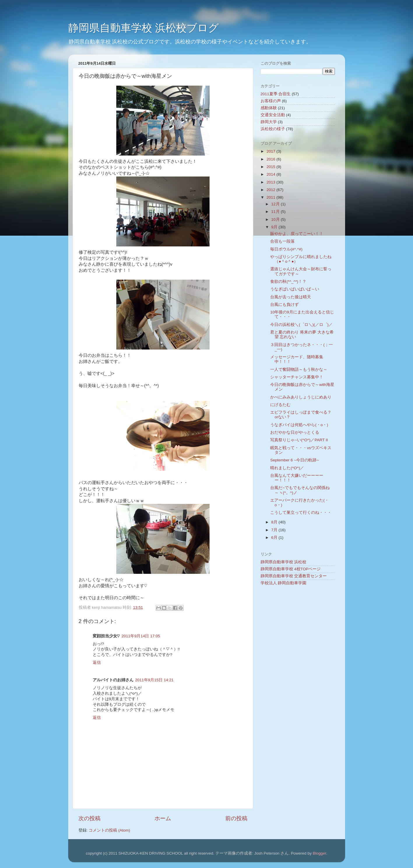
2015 (271, 167)
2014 (271, 174)
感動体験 (269, 108)
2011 (271, 197)
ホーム (163, 818)
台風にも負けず (284, 305)
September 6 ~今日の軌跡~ (295, 460)
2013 (271, 182)
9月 (275, 227)
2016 (271, 159)
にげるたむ (280, 405)
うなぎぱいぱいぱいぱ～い (295, 289)
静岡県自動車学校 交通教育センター (294, 576)
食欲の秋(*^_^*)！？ (288, 282)
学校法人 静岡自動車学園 (284, 583)
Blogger (319, 853)
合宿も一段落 (282, 241)
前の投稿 (236, 818)
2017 (271, 151)
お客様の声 (271, 101)
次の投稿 (89, 818)
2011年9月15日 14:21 (154, 680)
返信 (97, 663)
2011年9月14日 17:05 (141, 636)
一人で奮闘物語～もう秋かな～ (299, 369)
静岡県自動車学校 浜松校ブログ (144, 28)
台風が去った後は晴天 (291, 297)
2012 (271, 190)
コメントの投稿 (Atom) (109, 830)
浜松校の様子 (273, 129)
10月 (276, 219)
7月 (275, 530)
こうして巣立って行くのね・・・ (301, 512)
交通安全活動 (273, 115)
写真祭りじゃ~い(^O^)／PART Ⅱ (299, 440)
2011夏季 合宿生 (276, 94)
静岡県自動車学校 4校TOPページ (291, 569)
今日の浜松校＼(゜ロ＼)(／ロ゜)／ (301, 325)
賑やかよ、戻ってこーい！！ (297, 234)
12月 (276, 204)
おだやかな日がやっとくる (295, 432)
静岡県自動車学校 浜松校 (284, 562)
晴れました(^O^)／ (287, 468)
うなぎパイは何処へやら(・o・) (299, 425)
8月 (275, 522)
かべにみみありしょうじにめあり (301, 397)
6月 (275, 538)
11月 (276, 212)
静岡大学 (269, 122)
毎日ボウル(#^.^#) (286, 249)
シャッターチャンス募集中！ (297, 377)
